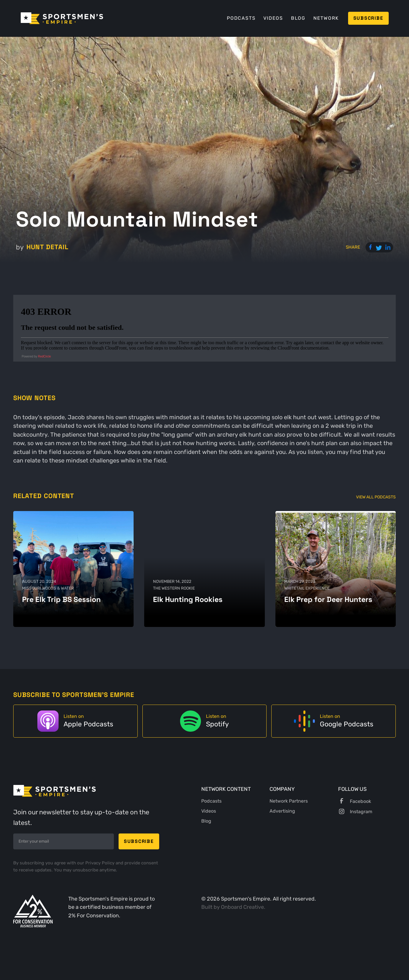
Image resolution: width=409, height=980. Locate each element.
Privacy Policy (100, 863)
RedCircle (44, 356)
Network (326, 18)
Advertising (282, 811)
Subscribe (368, 18)
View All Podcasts (376, 497)
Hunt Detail (48, 247)
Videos (273, 18)
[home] (62, 18)
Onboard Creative (242, 907)
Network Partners (289, 801)
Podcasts (241, 18)
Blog (298, 18)
